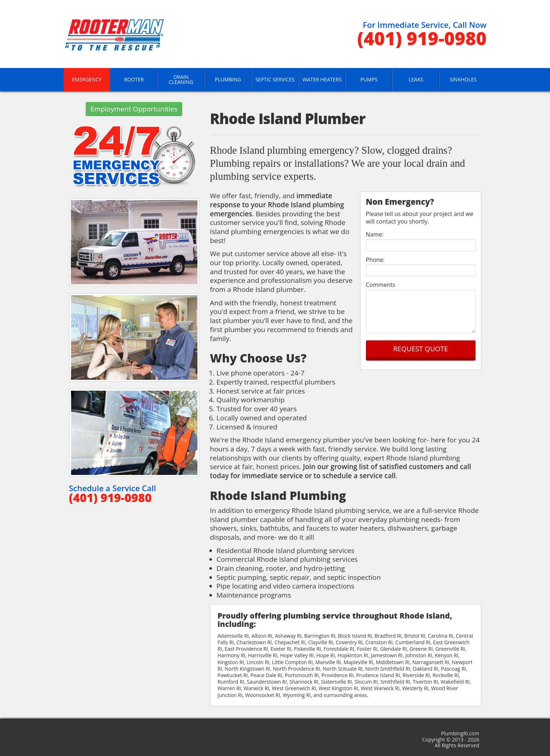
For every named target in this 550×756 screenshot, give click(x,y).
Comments (381, 285)
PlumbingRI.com (460, 733)
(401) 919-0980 (422, 38)
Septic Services (275, 79)
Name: (375, 235)
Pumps (369, 79)
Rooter (134, 79)
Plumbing (228, 79)
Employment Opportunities (134, 109)
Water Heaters (322, 79)
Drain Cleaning (181, 79)
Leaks (416, 79)
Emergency (87, 79)
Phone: (375, 260)
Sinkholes (463, 79)
